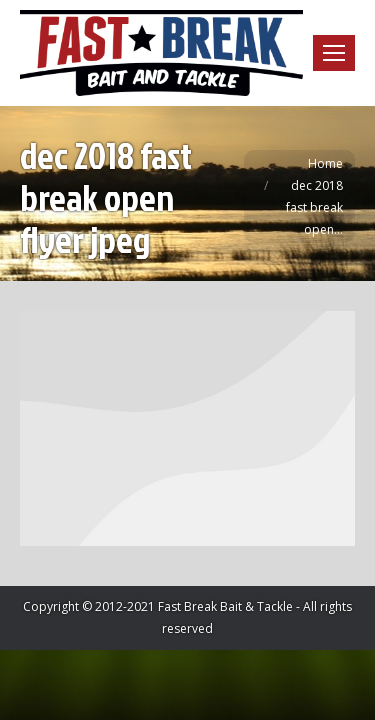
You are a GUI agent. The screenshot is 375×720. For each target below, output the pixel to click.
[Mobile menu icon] (334, 53)
